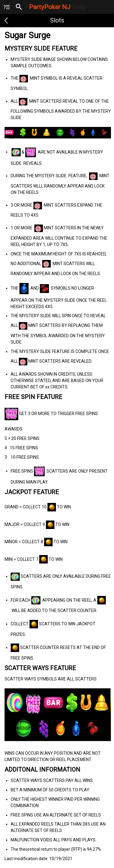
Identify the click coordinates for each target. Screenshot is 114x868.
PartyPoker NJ (57, 7)
